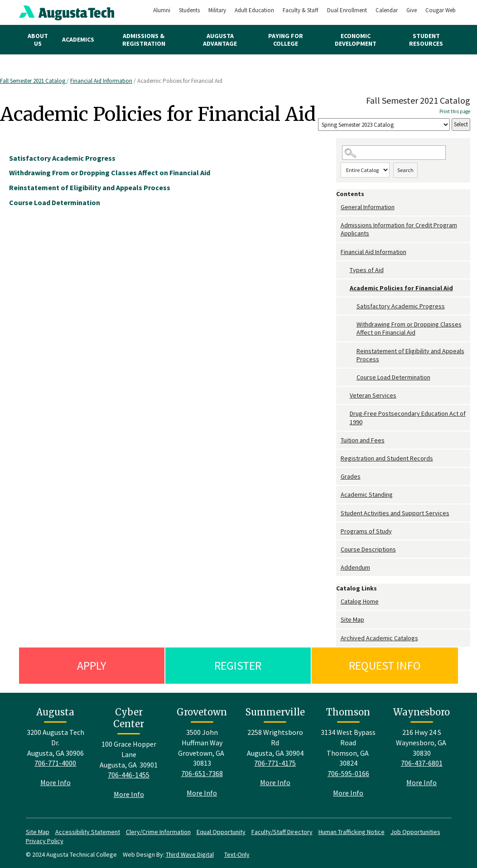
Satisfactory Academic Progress (401, 306)
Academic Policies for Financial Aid (401, 288)
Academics (78, 39)
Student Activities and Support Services (395, 513)
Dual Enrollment (347, 10)
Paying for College (286, 40)
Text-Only (237, 854)
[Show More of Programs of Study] (338, 531)
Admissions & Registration (144, 40)
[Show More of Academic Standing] (338, 495)
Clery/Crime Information (158, 832)
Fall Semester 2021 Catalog (33, 81)
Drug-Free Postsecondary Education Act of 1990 (408, 417)
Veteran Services (373, 395)
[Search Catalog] (394, 153)
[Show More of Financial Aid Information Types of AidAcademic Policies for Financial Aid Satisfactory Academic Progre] (338, 252)
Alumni (162, 10)
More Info (55, 782)
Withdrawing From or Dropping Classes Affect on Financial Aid (409, 328)
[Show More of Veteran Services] (345, 396)
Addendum (355, 567)
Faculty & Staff (301, 10)
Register (238, 665)
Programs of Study (366, 531)
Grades (351, 476)
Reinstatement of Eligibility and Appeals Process (410, 355)
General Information (368, 207)
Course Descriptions (368, 549)
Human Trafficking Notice (352, 832)
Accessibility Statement (88, 832)
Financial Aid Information (101, 81)
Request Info (385, 665)
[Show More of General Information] (338, 207)
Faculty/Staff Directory (282, 832)
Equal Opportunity (221, 832)
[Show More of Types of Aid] (345, 270)
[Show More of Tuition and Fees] (338, 440)
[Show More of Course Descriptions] (338, 549)
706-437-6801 (422, 763)
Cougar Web (441, 10)
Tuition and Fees (363, 440)
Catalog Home (360, 601)
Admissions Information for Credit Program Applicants (399, 229)
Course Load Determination (393, 377)
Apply (92, 665)
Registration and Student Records (387, 458)
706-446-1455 (129, 775)
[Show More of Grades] (338, 477)
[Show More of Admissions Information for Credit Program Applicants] (338, 225)
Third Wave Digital (190, 854)
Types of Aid (367, 270)
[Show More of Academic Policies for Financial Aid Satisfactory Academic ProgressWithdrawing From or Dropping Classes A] (345, 288)
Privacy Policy (45, 841)
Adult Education (254, 10)
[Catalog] (384, 125)
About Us (38, 40)
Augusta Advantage (220, 40)
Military (217, 10)
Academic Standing (367, 494)
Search (405, 170)
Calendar (387, 10)
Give (412, 10)
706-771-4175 (275, 763)
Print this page (455, 111)
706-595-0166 (348, 773)
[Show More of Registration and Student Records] (338, 458)
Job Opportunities (415, 832)
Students (189, 10)
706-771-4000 (55, 763)
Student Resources (426, 40)
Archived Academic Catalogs (379, 638)
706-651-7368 (202, 773)
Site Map (352, 619)
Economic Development (356, 40)
